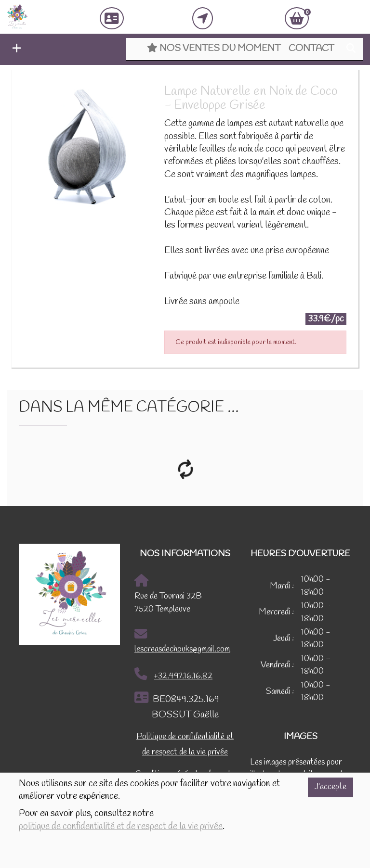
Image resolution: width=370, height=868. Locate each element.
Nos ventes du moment (214, 49)
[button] (14, 50)
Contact (311, 49)
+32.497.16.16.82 (173, 675)
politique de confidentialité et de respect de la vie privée (121, 827)
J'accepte (330, 787)
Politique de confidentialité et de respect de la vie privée (185, 745)
